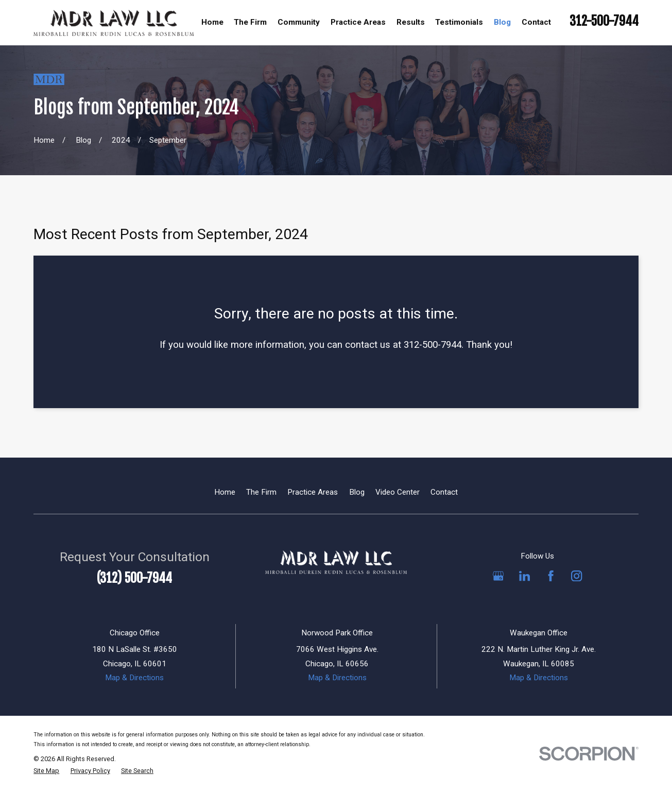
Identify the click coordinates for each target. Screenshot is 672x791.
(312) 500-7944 (134, 578)
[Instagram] (576, 576)
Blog (357, 492)
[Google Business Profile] (498, 576)
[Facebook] (551, 576)
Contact (444, 492)
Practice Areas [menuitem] (358, 22)
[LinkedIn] (524, 576)
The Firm (261, 492)
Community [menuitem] (299, 22)
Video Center (398, 492)
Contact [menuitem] (536, 22)
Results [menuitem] (411, 22)
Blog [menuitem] (502, 22)
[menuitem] (46, 771)
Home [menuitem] (212, 22)
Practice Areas (313, 492)
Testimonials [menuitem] (459, 22)
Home (225, 492)
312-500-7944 (604, 21)
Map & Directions (134, 678)
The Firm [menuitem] (250, 22)
